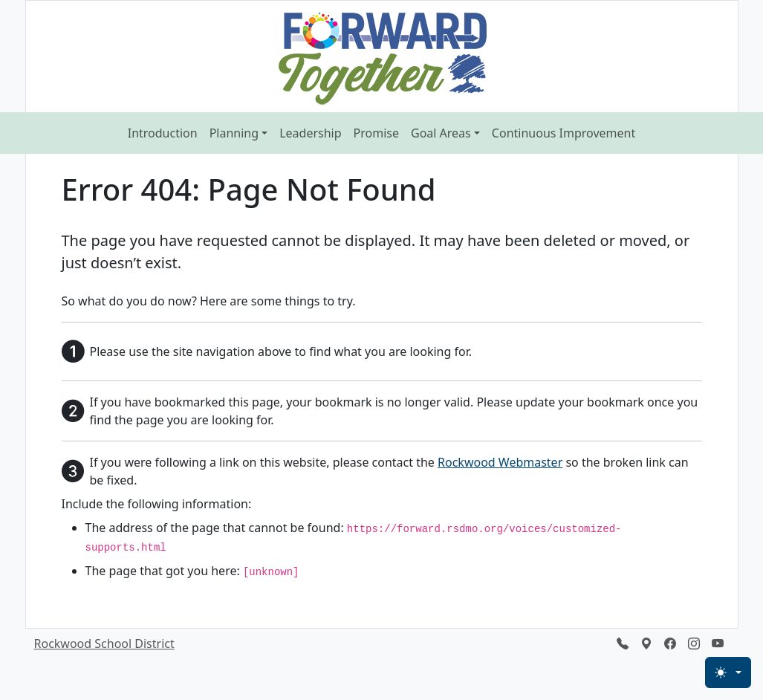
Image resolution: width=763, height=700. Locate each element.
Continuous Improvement (564, 133)
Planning (234, 133)
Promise (376, 133)
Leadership (310, 133)
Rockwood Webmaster (500, 462)
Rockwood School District (104, 644)
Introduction (163, 133)
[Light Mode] (728, 673)
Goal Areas (441, 133)
